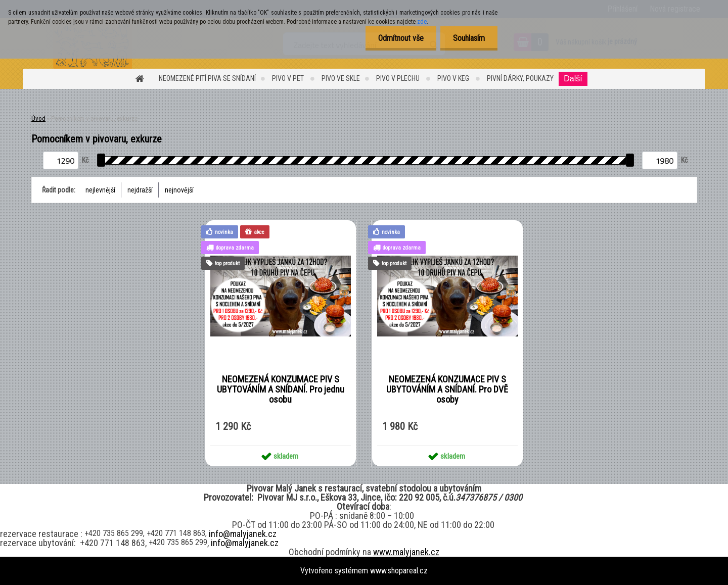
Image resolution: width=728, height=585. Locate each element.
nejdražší (140, 190)
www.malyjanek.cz (406, 552)
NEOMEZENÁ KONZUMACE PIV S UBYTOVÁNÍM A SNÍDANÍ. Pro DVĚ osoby (447, 389)
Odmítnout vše (401, 38)
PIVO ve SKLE (341, 78)
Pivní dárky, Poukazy (520, 78)
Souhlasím (469, 38)
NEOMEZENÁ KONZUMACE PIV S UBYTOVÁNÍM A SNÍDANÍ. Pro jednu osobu (281, 389)
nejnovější (179, 190)
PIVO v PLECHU (399, 78)
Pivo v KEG (454, 78)
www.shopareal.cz (399, 571)
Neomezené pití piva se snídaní (207, 78)
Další (573, 79)
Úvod (38, 118)
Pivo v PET (289, 78)
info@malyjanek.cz (243, 534)
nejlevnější (100, 190)
